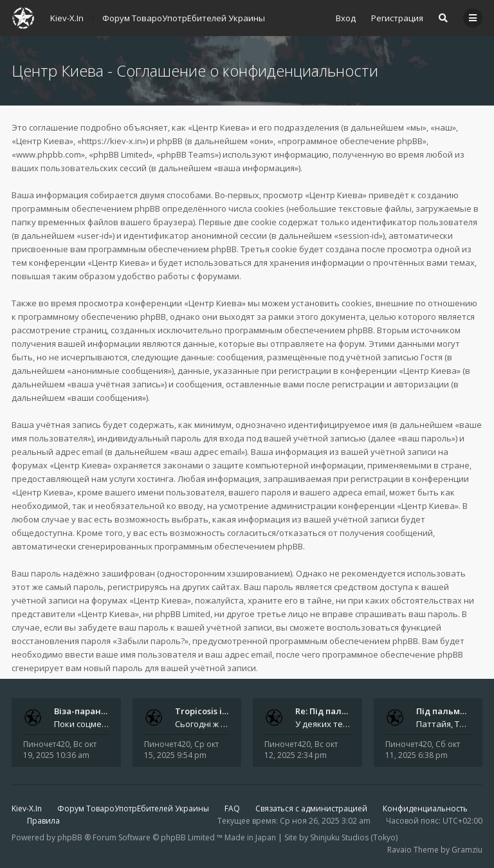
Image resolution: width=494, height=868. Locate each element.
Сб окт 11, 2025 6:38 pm (423, 750)
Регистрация (397, 18)
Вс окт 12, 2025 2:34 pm (301, 750)
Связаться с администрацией (311, 808)
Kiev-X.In (27, 808)
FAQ (232, 808)
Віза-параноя (83, 711)
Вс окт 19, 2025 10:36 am (60, 750)
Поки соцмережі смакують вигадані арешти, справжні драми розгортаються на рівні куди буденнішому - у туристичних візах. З (82, 724)
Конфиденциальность (425, 808)
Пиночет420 (46, 744)
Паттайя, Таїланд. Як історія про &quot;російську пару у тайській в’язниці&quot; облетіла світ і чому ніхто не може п (444, 724)
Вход (346, 18)
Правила (43, 821)
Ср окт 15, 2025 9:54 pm (181, 750)
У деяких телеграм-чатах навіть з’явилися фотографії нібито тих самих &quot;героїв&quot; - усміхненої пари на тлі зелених (323, 724)
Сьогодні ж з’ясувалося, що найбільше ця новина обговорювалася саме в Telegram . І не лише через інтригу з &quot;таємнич (203, 724)
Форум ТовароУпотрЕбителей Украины (133, 808)
